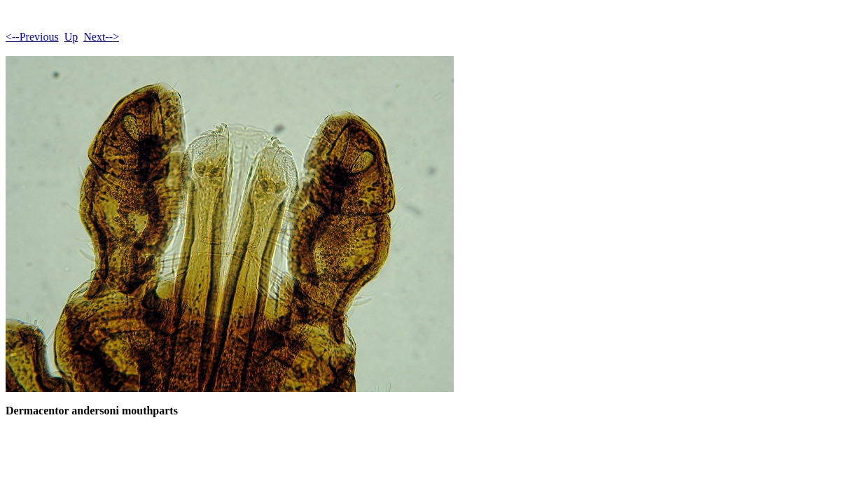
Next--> (101, 37)
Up (71, 37)
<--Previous (32, 37)
